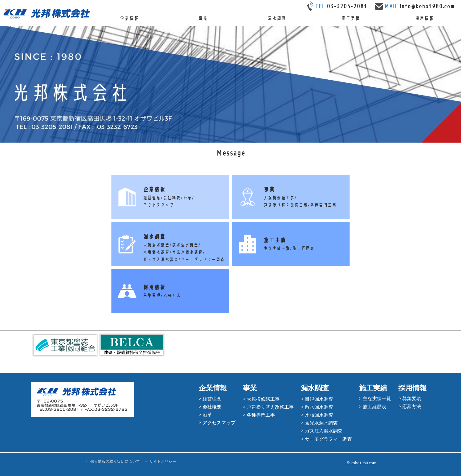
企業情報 (129, 18)
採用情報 (424, 18)
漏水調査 (277, 18)
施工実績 (350, 18)
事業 (203, 18)
